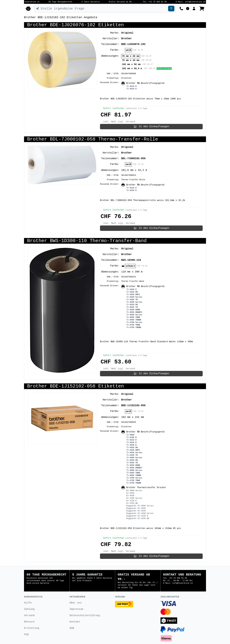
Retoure (29, 622)
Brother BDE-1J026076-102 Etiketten (76, 25)
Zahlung (29, 609)
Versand (29, 616)
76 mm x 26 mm (131, 56)
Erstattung (32, 628)
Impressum (76, 609)
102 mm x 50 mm (131, 64)
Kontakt (75, 622)
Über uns (76, 603)
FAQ (26, 635)
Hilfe (28, 603)
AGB (72, 628)
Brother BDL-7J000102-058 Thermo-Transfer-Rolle (93, 139)
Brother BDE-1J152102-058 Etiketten (76, 386)
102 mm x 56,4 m (132, 69)
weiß (128, 50)
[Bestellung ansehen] (202, 9)
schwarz (130, 266)
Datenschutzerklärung (85, 616)
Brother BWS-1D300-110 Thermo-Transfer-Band (87, 241)
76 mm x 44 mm (131, 60)
